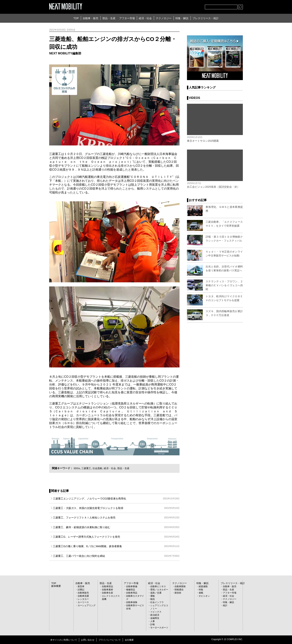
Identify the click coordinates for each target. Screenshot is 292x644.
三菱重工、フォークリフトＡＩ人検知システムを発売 (116, 518)
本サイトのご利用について (64, 640)
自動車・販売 (91, 18)
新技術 (178, 593)
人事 (153, 621)
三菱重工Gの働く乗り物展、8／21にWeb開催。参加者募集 (116, 546)
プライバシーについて (110, 640)
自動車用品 (132, 593)
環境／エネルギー (159, 590)
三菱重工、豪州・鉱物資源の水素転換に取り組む (116, 527)
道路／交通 (156, 593)
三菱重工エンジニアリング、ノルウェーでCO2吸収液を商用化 (116, 499)
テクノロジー (164, 18)
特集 (201, 590)
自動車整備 (132, 586)
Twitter (182, 6)
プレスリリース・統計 (206, 18)
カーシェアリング (87, 605)
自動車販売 (83, 593)
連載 (201, 593)
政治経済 (155, 615)
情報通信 (179, 590)
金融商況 (155, 618)
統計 (225, 605)
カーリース (83, 602)
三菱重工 (87, 468)
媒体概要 (56, 586)
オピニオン (204, 596)
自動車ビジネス (158, 586)
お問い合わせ (88, 640)
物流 (153, 599)
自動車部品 (107, 586)
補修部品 (131, 590)
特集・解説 (182, 18)
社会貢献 (99, 468)
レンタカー (83, 599)
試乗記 (81, 590)
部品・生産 (109, 18)
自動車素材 (107, 590)
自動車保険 (132, 602)
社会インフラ (157, 602)
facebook (190, 6)
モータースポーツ (159, 628)
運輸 (153, 596)
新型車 (81, 586)
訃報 (153, 624)
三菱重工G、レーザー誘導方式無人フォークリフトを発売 (116, 537)
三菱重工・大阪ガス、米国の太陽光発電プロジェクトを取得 (116, 508)
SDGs (77, 468)
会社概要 (129, 640)
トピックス (156, 612)
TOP (76, 18)
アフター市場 (127, 18)
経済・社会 (145, 18)
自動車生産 (107, 593)
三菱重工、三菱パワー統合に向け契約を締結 (116, 556)
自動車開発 (180, 586)
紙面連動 (203, 586)
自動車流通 (83, 596)
